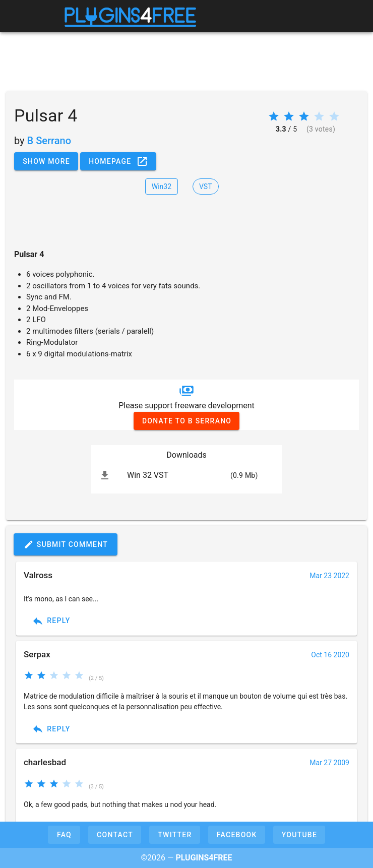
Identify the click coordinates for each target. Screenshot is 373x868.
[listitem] (186, 475)
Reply (51, 621)
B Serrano (49, 141)
